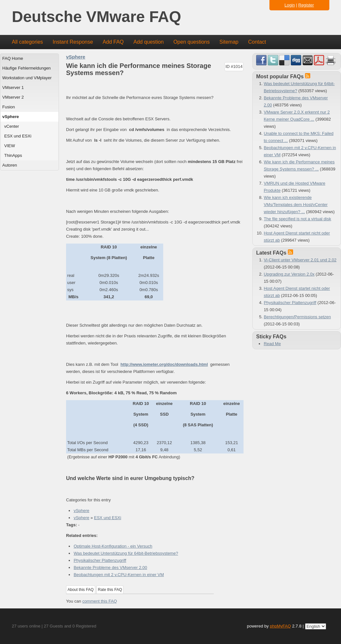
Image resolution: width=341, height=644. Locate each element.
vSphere (11, 117)
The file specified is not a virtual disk (297, 219)
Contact (257, 42)
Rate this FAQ (110, 590)
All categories (28, 42)
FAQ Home (13, 58)
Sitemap (229, 42)
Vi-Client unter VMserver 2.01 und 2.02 (300, 260)
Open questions (191, 42)
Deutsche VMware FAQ (97, 17)
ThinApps (13, 155)
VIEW (10, 146)
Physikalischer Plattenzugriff (100, 560)
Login (290, 5)
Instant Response (73, 42)
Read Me (272, 344)
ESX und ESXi (18, 136)
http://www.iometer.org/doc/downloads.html (164, 364)
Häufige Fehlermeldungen (27, 68)
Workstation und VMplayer (27, 78)
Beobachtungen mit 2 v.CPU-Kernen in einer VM (119, 575)
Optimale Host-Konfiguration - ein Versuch (113, 546)
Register (306, 5)
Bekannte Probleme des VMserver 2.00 (110, 568)
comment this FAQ (100, 601)
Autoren (10, 165)
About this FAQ (81, 590)
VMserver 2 (13, 97)
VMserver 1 (13, 87)
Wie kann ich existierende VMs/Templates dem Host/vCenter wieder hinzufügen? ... (296, 205)
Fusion (9, 107)
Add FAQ (113, 42)
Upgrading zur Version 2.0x (289, 274)
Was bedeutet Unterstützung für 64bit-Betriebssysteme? (126, 553)
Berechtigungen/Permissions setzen (297, 317)
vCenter (12, 126)
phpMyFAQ (280, 626)
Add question (148, 42)
